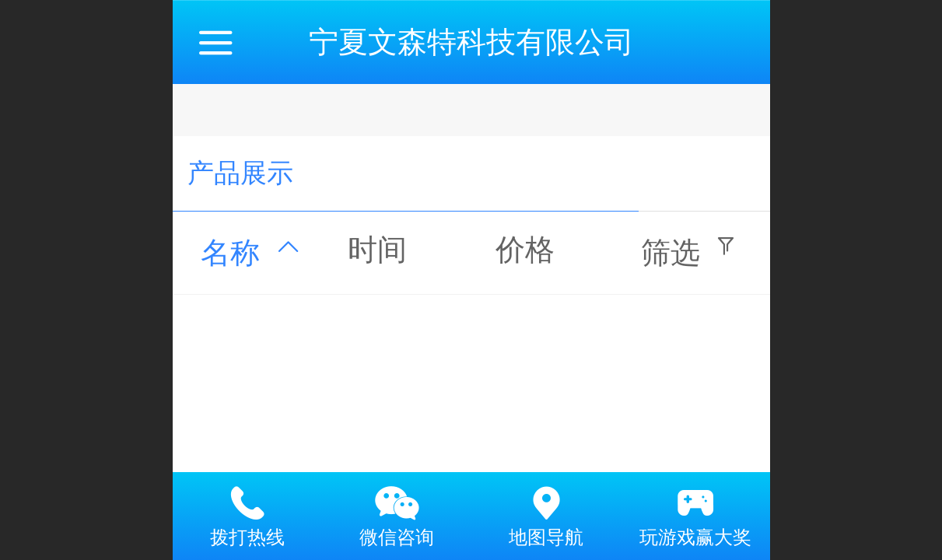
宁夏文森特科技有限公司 (471, 42)
